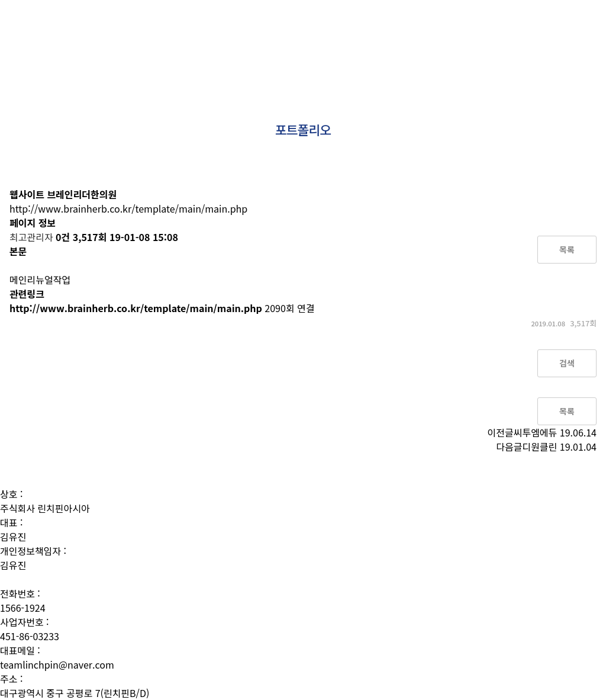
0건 (63, 237)
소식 (549, 36)
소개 (331, 36)
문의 (581, 36)
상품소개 (409, 36)
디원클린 (539, 447)
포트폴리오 (460, 36)
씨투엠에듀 (536, 432)
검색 (567, 363)
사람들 (366, 36)
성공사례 (510, 36)
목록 (567, 249)
